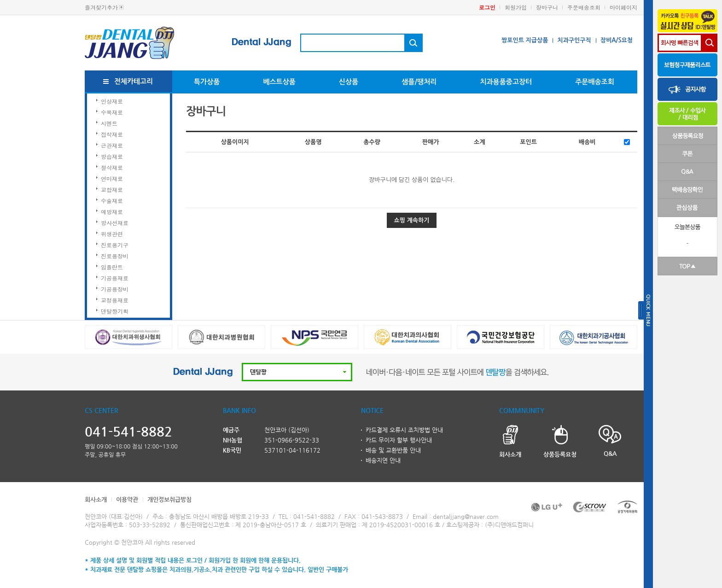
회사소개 (96, 499)
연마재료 (112, 178)
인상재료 (112, 101)
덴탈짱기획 (115, 311)
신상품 (349, 82)
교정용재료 (115, 300)
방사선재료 (115, 223)
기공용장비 (115, 289)
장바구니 (547, 7)
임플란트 (112, 267)
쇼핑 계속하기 (412, 220)
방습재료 (112, 156)
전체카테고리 (134, 81)
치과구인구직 (574, 40)
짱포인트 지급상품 (525, 40)
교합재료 (112, 189)
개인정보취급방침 (169, 499)
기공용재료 (115, 278)
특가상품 (207, 82)
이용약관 (127, 499)
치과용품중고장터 (506, 82)
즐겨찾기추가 (101, 7)
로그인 (487, 7)
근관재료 (112, 145)
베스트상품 (279, 82)
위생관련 (112, 234)
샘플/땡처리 (419, 82)
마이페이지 (623, 7)
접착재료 (112, 134)
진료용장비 (115, 256)
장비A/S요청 (617, 40)
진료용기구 (115, 245)
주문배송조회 (584, 7)
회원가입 (516, 7)
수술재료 (112, 201)
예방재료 (112, 212)
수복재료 (112, 112)
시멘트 (109, 123)
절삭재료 (112, 167)
